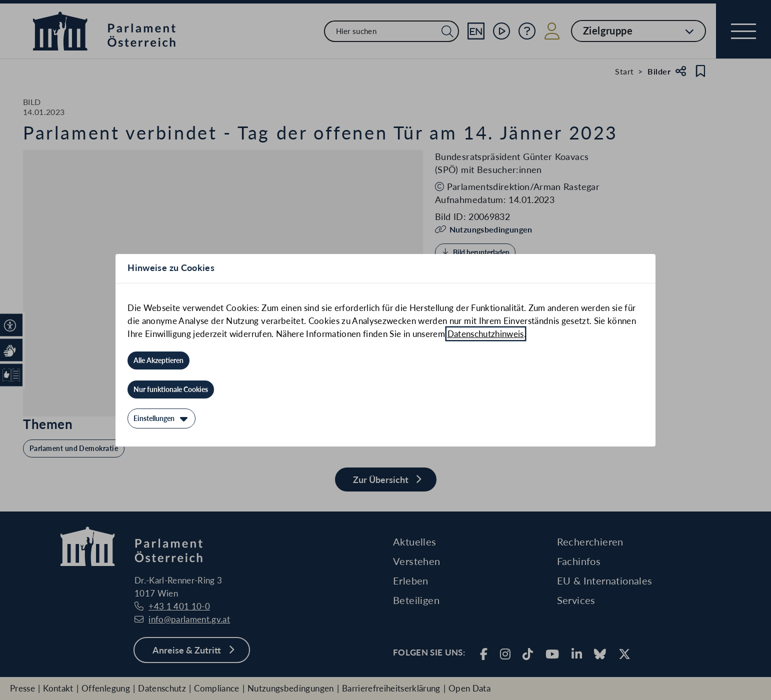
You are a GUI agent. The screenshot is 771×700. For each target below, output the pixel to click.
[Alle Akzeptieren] (158, 360)
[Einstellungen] (161, 418)
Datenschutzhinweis (486, 334)
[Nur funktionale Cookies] (171, 389)
